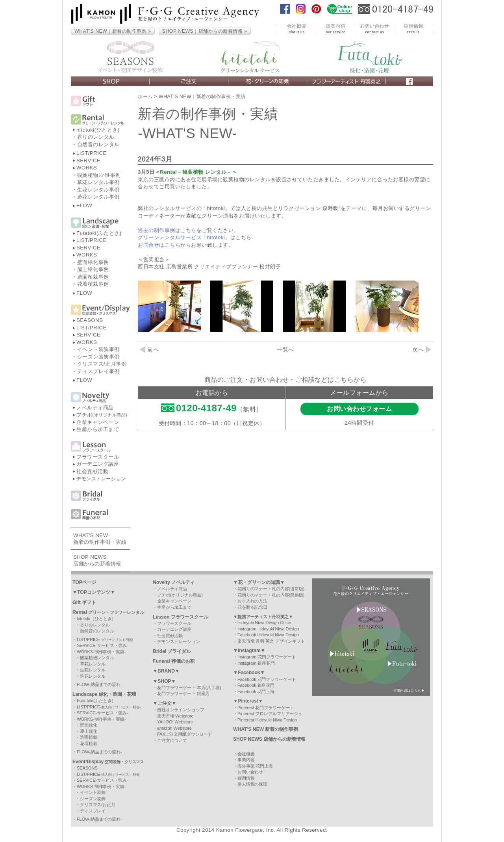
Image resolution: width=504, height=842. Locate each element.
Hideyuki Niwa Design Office (264, 623)
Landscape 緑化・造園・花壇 (104, 694)
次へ (422, 349)
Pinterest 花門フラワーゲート (266, 708)
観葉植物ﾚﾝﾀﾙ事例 (99, 175)
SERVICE (88, 161)
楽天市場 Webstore (175, 716)
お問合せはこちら (159, 245)
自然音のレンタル (98, 144)
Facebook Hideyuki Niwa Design (268, 635)
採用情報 (246, 778)
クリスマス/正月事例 (102, 364)
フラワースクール (98, 457)
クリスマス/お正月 (98, 805)
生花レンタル (93, 670)
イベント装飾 (93, 792)
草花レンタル (93, 664)
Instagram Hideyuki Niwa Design (268, 629)
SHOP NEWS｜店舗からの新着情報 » (205, 31)
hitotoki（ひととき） (96, 619)
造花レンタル (93, 676)
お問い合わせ (250, 772)
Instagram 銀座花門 (256, 663)
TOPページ (84, 582)
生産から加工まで (98, 429)
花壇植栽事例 (93, 284)
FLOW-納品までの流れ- (99, 684)
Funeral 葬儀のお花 (174, 661)
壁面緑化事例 (93, 262)
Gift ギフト (84, 602)
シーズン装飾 (93, 799)
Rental (108, 612)
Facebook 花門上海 (256, 691)
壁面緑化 (89, 725)
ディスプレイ (93, 811)
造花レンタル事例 (98, 197)
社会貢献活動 (92, 471)
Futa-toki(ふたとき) (95, 701)
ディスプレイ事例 (98, 371)
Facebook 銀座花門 (256, 685)
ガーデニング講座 (98, 464)
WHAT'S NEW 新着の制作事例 (266, 729)
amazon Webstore (174, 728)
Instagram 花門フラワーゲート (267, 657)
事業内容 (246, 760)
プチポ (102, 415)
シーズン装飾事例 (98, 357)
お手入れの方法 (252, 601)
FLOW (84, 205)
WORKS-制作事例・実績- (101, 652)
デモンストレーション (101, 479)
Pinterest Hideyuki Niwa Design (267, 720)
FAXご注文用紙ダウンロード (185, 734)
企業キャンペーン (98, 422)
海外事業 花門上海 (255, 766)
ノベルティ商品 (95, 408)
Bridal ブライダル (172, 651)
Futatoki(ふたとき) (99, 233)
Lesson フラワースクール (181, 617)
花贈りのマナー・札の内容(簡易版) (271, 595)
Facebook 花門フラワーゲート (267, 679)
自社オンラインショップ (181, 710)
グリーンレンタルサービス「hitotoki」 (184, 237)
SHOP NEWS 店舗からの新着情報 (269, 739)
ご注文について (172, 740)
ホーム (145, 97)
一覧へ (285, 349)
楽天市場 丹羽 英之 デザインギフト (271, 641)
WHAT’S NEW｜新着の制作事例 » (113, 31)
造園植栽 (89, 737)
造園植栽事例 (93, 277)
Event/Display (108, 762)
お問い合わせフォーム (359, 409)
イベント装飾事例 (98, 349)
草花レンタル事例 (98, 182)
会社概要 (246, 754)
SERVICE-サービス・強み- (103, 645)
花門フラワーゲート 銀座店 (183, 693)
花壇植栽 (89, 743)
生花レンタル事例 (98, 190)
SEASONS (90, 320)
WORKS (87, 168)
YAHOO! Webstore (175, 722)
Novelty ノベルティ (174, 582)
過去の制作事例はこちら (167, 230)
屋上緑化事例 (93, 269)
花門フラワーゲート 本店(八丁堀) (189, 688)
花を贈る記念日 (252, 607)
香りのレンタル (96, 137)
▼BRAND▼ (166, 671)
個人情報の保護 (252, 784)
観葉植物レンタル (97, 658)
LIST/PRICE (92, 153)
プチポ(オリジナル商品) (180, 595)
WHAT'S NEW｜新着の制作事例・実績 (202, 97)
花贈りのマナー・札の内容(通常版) (271, 589)
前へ (149, 349)
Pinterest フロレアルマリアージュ (270, 714)
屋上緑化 (89, 731)
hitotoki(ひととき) (98, 130)
